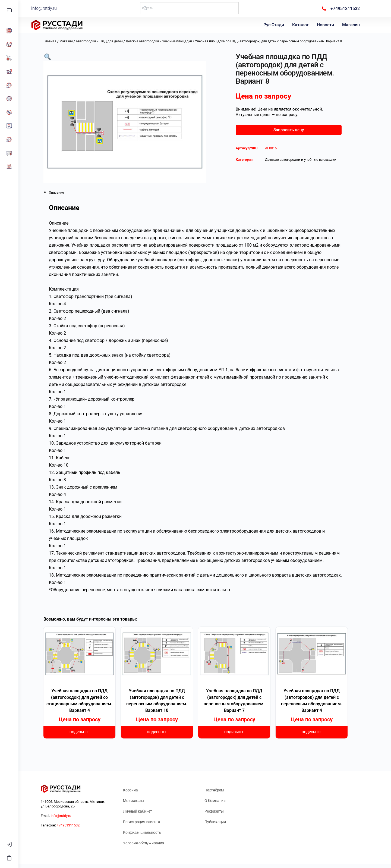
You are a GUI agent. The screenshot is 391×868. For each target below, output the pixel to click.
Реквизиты (223, 811)
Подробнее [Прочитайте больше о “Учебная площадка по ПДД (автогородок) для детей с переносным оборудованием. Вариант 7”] (243, 732)
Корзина (140, 790)
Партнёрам (223, 790)
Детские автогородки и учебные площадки (168, 41)
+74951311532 (77, 825)
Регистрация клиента (151, 822)
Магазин (352, 25)
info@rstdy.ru (61, 8)
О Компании (224, 801)
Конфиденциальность (151, 832)
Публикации (224, 822)
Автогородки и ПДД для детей (108, 41)
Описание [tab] (66, 193)
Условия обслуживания (153, 843)
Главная (59, 41)
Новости (327, 25)
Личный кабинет (147, 811)
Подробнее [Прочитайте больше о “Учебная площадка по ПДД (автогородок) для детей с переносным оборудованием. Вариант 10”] (166, 732)
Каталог (302, 25)
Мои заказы (143, 801)
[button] (57, 56)
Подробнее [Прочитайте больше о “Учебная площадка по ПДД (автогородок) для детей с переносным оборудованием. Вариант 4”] (321, 732)
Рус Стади (275, 25)
